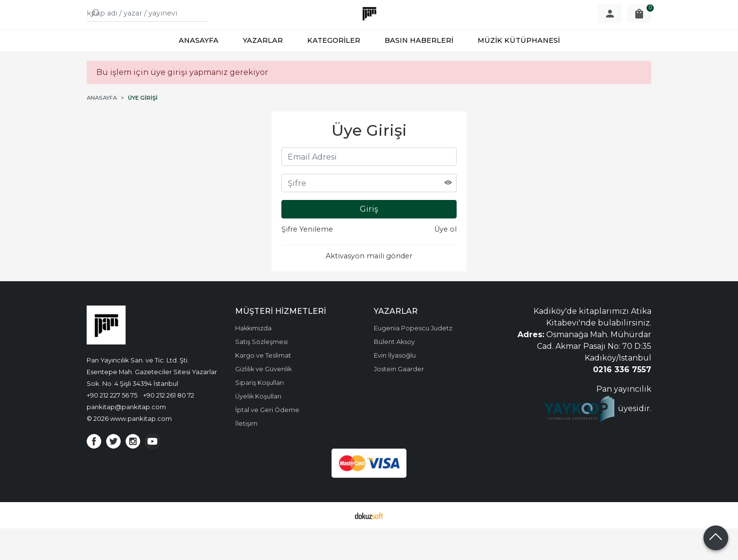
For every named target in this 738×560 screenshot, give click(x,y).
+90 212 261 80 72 (169, 427)
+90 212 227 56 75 (112, 427)
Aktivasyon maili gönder (369, 288)
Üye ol (445, 261)
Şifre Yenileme (307, 261)
